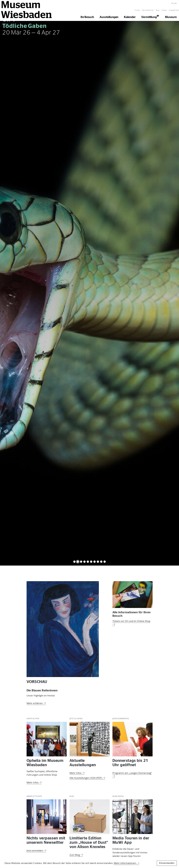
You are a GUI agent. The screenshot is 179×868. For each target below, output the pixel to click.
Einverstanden (167, 863)
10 (105, 561)
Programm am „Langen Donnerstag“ (132, 774)
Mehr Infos (34, 782)
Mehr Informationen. (125, 863)
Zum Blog (76, 854)
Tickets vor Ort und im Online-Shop (131, 622)
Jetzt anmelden (36, 850)
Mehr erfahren (36, 703)
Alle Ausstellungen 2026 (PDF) (87, 777)
